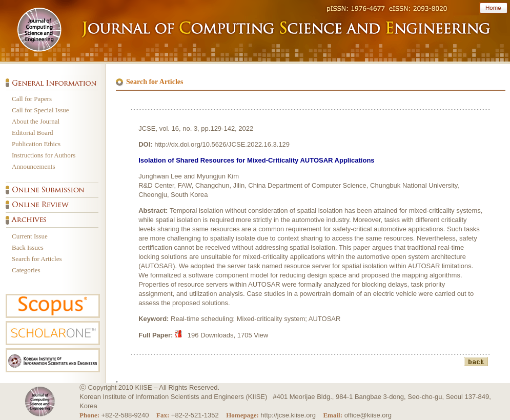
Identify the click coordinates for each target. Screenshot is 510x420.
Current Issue (30, 236)
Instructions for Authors (44, 155)
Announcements (33, 166)
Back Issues (28, 247)
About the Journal (36, 121)
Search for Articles (37, 259)
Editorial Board (33, 133)
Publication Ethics (36, 144)
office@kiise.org (368, 415)
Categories (26, 270)
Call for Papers (32, 99)
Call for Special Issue (40, 110)
